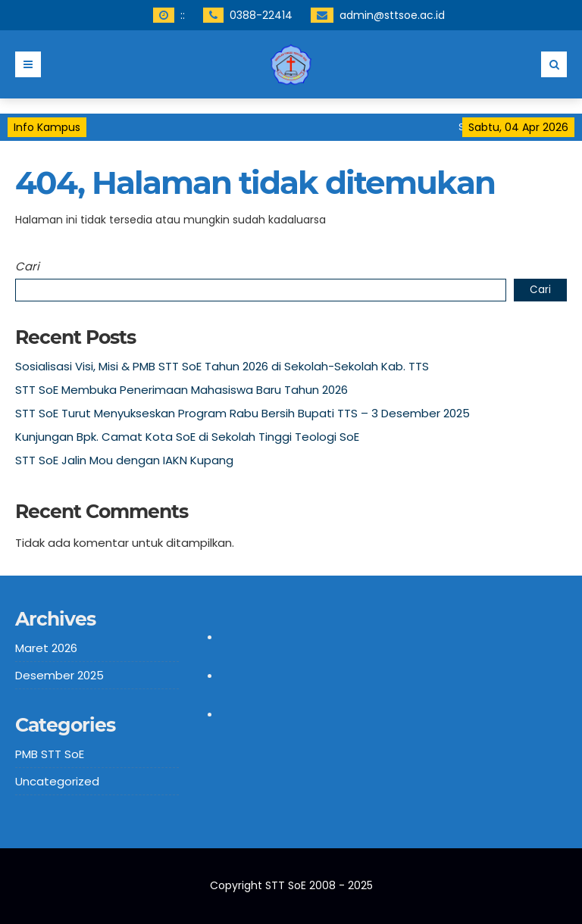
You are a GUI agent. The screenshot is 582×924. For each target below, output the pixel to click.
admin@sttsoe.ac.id (392, 15)
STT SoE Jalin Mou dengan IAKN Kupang (124, 460)
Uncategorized (57, 781)
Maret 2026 (46, 648)
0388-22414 (261, 15)
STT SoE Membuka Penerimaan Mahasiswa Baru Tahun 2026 (181, 390)
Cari (27, 266)
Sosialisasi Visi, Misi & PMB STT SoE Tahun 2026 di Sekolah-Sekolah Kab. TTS (222, 366)
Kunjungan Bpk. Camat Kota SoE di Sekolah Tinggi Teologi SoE (187, 437)
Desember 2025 (59, 675)
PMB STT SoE (50, 754)
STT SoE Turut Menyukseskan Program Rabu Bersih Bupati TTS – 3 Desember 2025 (242, 413)
